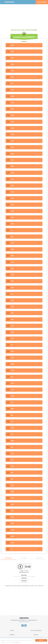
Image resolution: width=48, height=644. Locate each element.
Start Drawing (42, 2)
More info (17, 642)
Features (12, 635)
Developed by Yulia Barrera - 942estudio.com (24, 620)
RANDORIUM (9, 2)
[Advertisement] (24, 16)
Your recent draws (36, 630)
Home (12, 630)
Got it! (41, 640)
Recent (36, 635)
